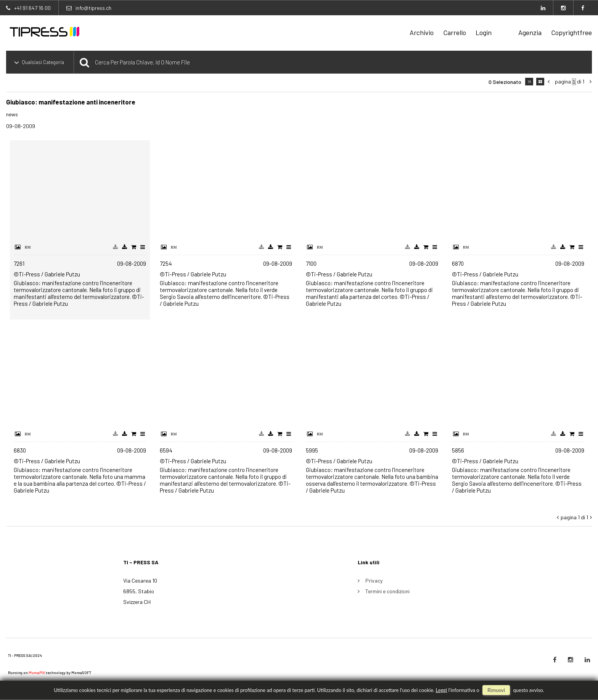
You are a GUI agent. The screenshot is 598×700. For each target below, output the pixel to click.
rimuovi (496, 690)
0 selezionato (505, 82)
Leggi (441, 690)
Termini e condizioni (387, 591)
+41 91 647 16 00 (32, 8)
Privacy (374, 580)
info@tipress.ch (93, 8)
